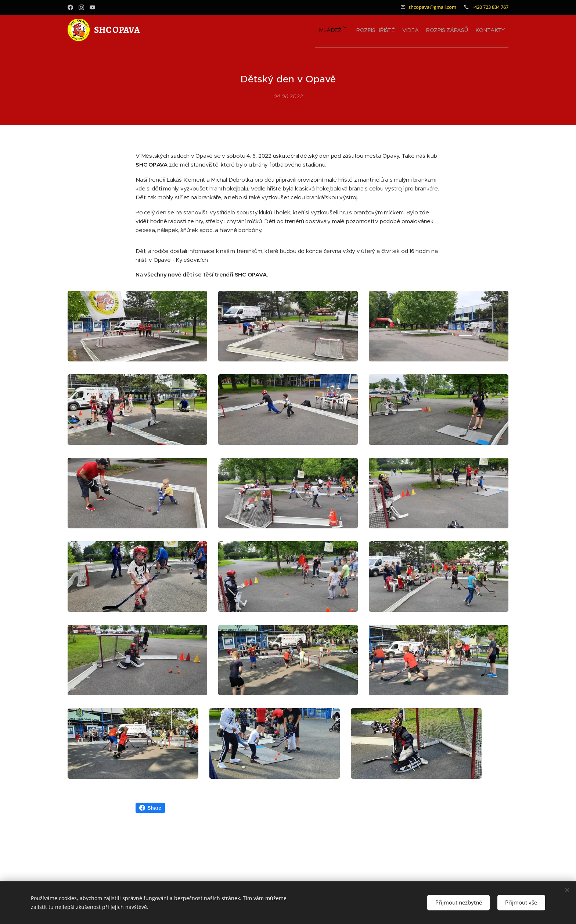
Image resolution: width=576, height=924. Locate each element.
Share (150, 826)
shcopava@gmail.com (432, 7)
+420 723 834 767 (490, 7)
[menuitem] (446, 30)
